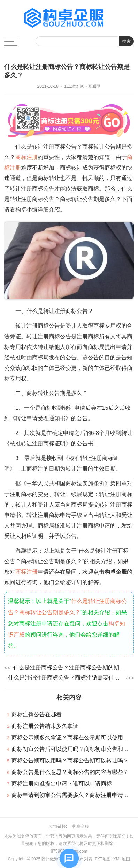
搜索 (127, 41)
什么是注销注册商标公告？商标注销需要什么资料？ (66, 678)
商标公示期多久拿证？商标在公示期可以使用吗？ (73, 737)
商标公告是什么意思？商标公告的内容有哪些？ (70, 772)
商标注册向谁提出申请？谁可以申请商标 (62, 784)
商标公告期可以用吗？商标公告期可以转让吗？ (70, 761)
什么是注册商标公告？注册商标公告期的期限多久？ (72, 668)
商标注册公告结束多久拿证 (45, 726)
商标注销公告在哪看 (37, 714)
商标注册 (26, 157)
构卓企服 (80, 826)
